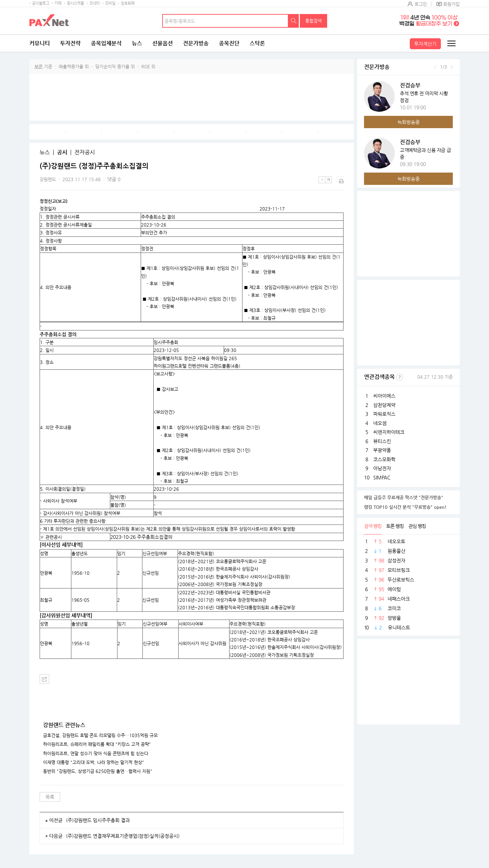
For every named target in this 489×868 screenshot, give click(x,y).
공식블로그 (41, 3)
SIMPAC (382, 477)
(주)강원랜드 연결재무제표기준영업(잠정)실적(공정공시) (123, 836)
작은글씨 (322, 180)
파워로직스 (384, 414)
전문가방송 (196, 43)
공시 (62, 152)
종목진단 (229, 43)
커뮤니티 (40, 43)
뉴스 (137, 43)
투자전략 (70, 43)
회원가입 (451, 4)
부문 (39, 66)
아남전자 (382, 468)
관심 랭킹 (417, 526)
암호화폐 (128, 3)
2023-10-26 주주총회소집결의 (141, 537)
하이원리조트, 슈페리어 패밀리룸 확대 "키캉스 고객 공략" (97, 744)
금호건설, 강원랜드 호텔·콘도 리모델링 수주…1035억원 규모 (100, 735)
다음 (452, 67)
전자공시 (85, 152)
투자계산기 (425, 44)
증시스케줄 (75, 3)
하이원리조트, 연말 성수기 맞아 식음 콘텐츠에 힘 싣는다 (96, 754)
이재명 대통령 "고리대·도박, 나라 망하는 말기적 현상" (94, 762)
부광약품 (382, 450)
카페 (58, 3)
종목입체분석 (106, 43)
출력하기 (340, 180)
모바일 (110, 3)
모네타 (95, 3)
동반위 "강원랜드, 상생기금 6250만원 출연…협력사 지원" (98, 771)
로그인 (421, 4)
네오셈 (380, 423)
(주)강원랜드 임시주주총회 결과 (98, 820)
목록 (50, 797)
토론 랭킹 (395, 526)
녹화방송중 (409, 122)
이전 (435, 67)
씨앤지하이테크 (389, 432)
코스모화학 (384, 459)
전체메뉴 (451, 43)
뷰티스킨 (382, 441)
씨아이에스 (384, 396)
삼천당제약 (384, 405)
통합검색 (313, 21)
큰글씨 (329, 180)
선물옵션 (163, 43)
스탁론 (257, 43)
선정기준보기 (400, 377)
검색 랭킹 (373, 526)
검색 (294, 21)
